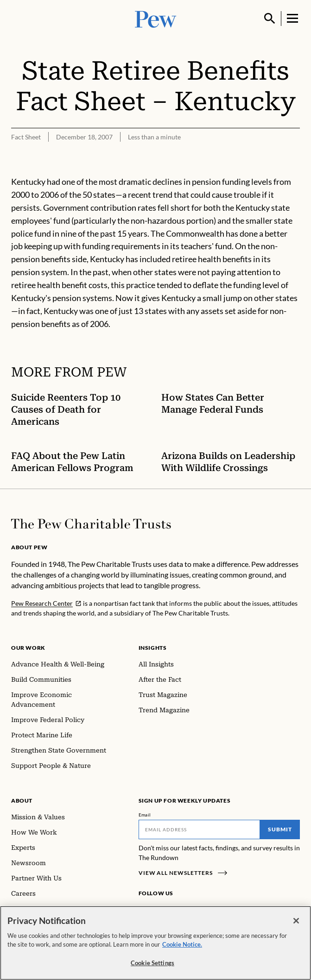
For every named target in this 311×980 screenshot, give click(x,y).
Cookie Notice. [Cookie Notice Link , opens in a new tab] (182, 948)
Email (145, 815)
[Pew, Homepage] (156, 18)
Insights (153, 648)
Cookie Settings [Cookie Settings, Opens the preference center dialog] (152, 967)
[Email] (200, 829)
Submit (280, 829)
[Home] (91, 524)
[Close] (296, 924)
